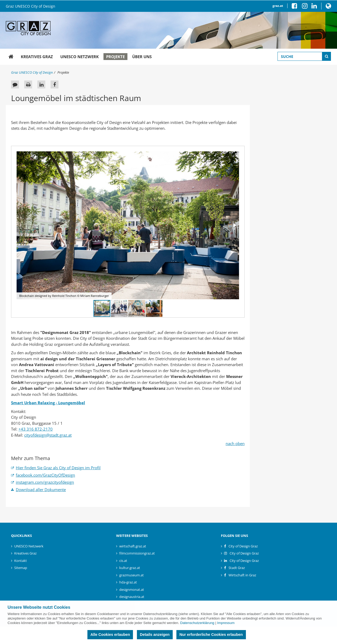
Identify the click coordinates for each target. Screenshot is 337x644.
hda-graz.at (128, 582)
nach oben (235, 443)
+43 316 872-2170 (36, 429)
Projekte (115, 57)
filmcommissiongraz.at (137, 553)
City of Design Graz (243, 546)
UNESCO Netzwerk (80, 57)
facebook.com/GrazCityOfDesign (45, 475)
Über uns (142, 57)
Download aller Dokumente (41, 490)
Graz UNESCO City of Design (31, 6)
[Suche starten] (326, 56)
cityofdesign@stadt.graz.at (48, 435)
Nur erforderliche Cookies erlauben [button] (211, 635)
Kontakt (21, 561)
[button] (328, 7)
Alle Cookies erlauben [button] (110, 635)
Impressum (226, 623)
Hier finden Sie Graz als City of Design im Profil (58, 468)
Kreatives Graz (37, 57)
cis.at (123, 561)
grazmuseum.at (132, 575)
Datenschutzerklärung (197, 623)
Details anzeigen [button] (155, 635)
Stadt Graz (237, 568)
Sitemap (21, 568)
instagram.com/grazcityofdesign (45, 482)
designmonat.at (132, 590)
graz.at (278, 6)
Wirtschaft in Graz (242, 575)
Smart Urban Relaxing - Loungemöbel (48, 403)
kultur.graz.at (130, 568)
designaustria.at (132, 597)
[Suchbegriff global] (304, 56)
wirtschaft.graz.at (133, 546)
